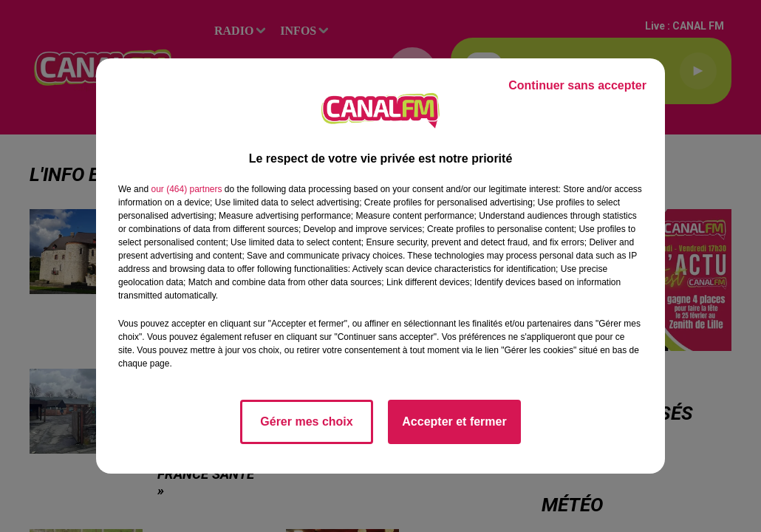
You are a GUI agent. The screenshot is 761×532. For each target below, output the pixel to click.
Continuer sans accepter (577, 85)
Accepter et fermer (454, 422)
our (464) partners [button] (186, 189)
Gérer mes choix (306, 422)
